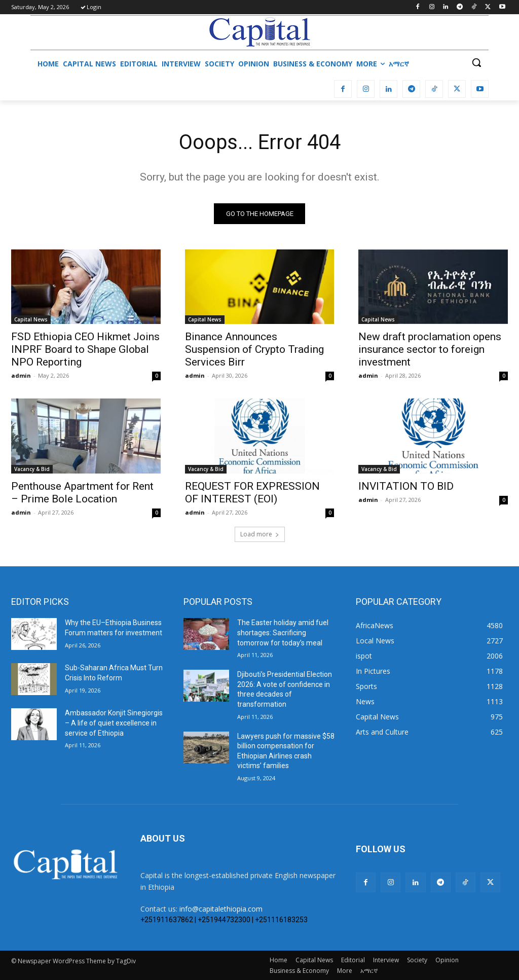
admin (21, 375)
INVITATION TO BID (406, 486)
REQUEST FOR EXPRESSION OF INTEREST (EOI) (252, 493)
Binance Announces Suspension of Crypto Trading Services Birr (254, 349)
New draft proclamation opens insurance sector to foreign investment (430, 349)
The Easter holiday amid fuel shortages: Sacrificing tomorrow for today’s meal (283, 633)
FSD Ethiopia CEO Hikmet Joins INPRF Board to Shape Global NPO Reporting (85, 349)
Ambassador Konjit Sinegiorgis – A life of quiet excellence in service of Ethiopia (114, 723)
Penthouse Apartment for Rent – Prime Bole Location (82, 493)
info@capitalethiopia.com (221, 909)
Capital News (31, 319)
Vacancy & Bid (32, 469)
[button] (476, 62)
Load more (260, 535)
